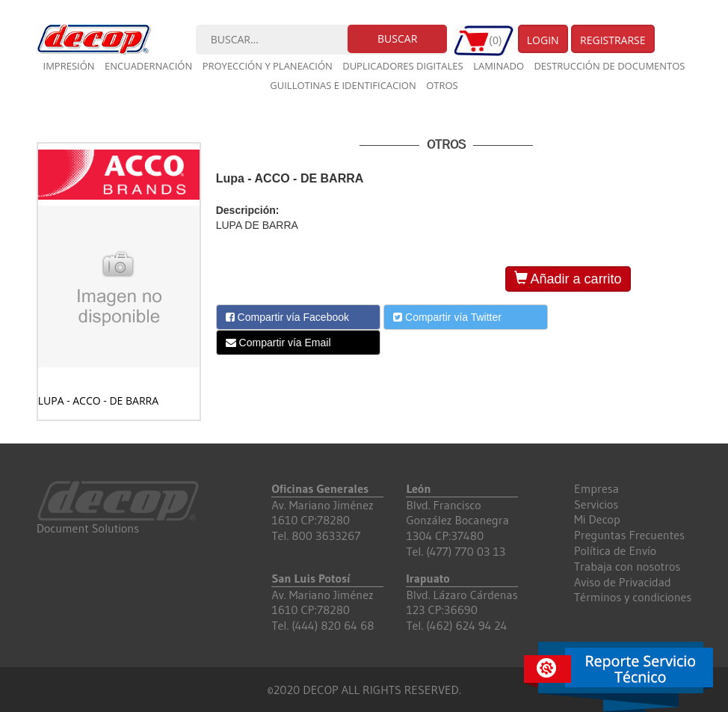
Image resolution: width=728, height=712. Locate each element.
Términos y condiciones (633, 597)
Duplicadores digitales (403, 66)
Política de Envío (615, 550)
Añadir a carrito (568, 279)
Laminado (499, 66)
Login (543, 40)
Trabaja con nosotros (627, 566)
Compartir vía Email (278, 343)
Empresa (596, 488)
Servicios (596, 504)
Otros (442, 85)
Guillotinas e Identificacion (343, 85)
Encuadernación (148, 66)
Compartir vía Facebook (287, 317)
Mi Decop (597, 519)
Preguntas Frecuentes (629, 535)
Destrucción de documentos (609, 66)
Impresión (69, 66)
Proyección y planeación (268, 66)
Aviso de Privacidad (623, 582)
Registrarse (613, 40)
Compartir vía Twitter (447, 317)
